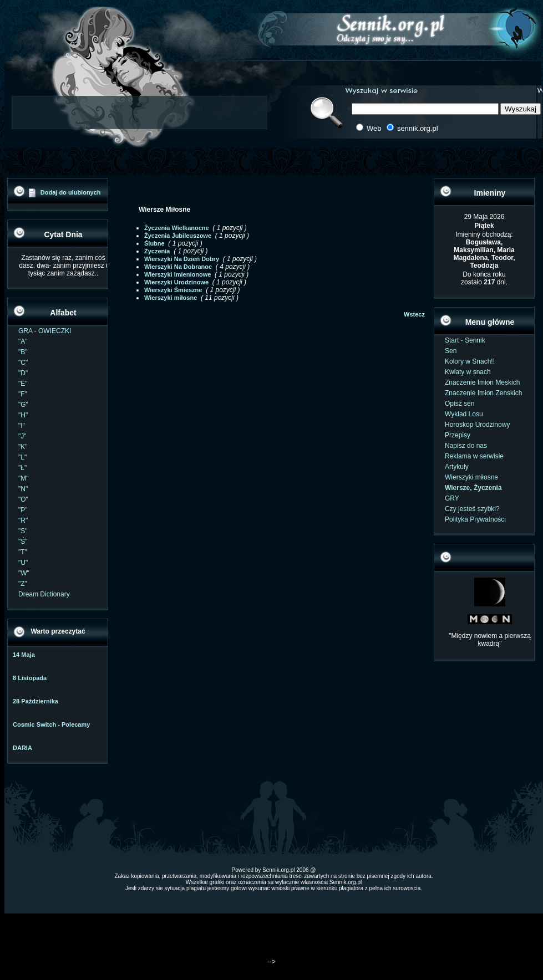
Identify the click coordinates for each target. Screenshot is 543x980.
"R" (23, 520)
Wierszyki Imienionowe (177, 274)
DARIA (22, 748)
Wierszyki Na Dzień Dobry (182, 259)
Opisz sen (460, 404)
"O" (23, 499)
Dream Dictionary (44, 594)
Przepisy (458, 435)
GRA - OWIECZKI (45, 331)
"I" (22, 426)
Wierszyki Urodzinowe (176, 282)
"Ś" (23, 542)
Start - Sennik (465, 340)
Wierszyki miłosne (171, 298)
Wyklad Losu (464, 414)
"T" (23, 552)
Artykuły (457, 467)
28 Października (35, 701)
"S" (23, 531)
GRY (452, 498)
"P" (23, 510)
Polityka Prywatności (475, 519)
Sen (451, 351)
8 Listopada (30, 678)
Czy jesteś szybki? (472, 509)
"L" (22, 457)
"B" (23, 352)
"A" (23, 341)
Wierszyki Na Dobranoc (178, 267)
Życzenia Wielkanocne (177, 228)
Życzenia (157, 251)
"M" (24, 478)
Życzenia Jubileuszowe (178, 236)
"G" (23, 405)
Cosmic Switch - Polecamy (51, 724)
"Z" (23, 584)
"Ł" (22, 468)
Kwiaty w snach (468, 372)
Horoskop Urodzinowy (477, 425)
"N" (23, 489)
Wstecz (414, 314)
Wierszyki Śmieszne (173, 290)
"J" (22, 436)
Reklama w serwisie (474, 456)
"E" (23, 384)
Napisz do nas (466, 446)
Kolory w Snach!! (470, 361)
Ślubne (154, 243)
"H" (23, 415)
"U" (23, 563)
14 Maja (24, 655)
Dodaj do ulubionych (71, 192)
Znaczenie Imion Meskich (482, 382)
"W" (24, 573)
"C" (23, 363)
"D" (23, 373)
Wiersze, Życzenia (473, 488)
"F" (23, 394)
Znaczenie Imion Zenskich (483, 393)
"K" (23, 447)
